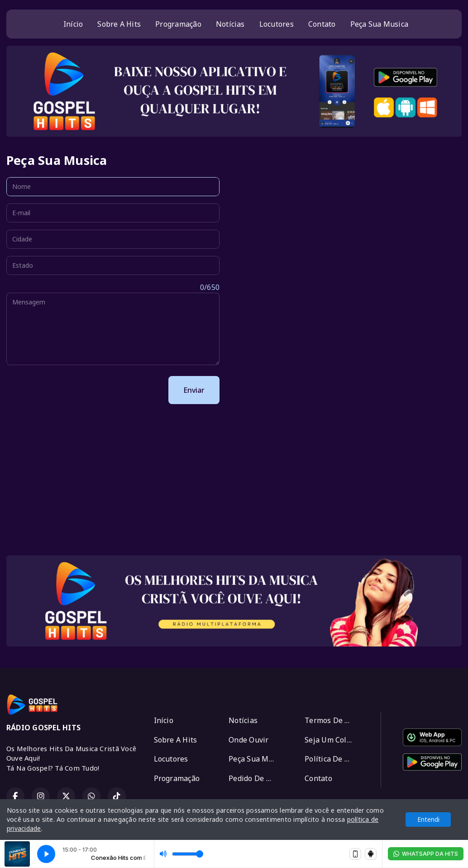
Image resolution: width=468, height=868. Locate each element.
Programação (178, 24)
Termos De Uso (331, 720)
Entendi (428, 819)
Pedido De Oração (256, 778)
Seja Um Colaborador (332, 740)
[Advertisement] (234, 485)
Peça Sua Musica (380, 24)
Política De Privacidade (332, 759)
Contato (322, 24)
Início (73, 24)
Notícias (230, 24)
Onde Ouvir (248, 740)
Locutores (277, 24)
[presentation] (75, 390)
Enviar (194, 390)
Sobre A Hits (119, 24)
